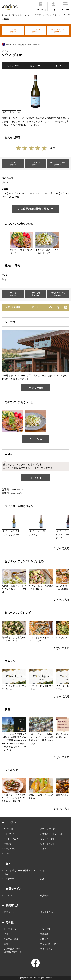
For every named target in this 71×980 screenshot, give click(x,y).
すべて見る (62, 548)
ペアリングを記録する (35, 30)
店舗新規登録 (46, 912)
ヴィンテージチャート (51, 839)
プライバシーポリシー (51, 944)
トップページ (10, 929)
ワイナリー (13, 65)
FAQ (6, 934)
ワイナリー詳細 (35, 388)
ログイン (8, 895)
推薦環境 (44, 934)
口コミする (35, 478)
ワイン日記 (9, 829)
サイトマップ (46, 949)
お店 (42, 879)
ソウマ (5, 51)
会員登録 (44, 895)
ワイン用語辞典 (11, 839)
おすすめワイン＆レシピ (52, 834)
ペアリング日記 (48, 829)
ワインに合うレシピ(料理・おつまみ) (19, 872)
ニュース (44, 849)
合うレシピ (35, 65)
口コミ (58, 65)
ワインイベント (48, 844)
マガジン (8, 844)
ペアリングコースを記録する (58, 30)
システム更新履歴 (12, 939)
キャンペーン (10, 849)
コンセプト (45, 929)
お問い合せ (45, 939)
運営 (6, 944)
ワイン (43, 871)
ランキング (9, 834)
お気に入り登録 (13, 307)
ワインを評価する (13, 30)
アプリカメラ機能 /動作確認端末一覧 (13, 950)
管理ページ (9, 912)
